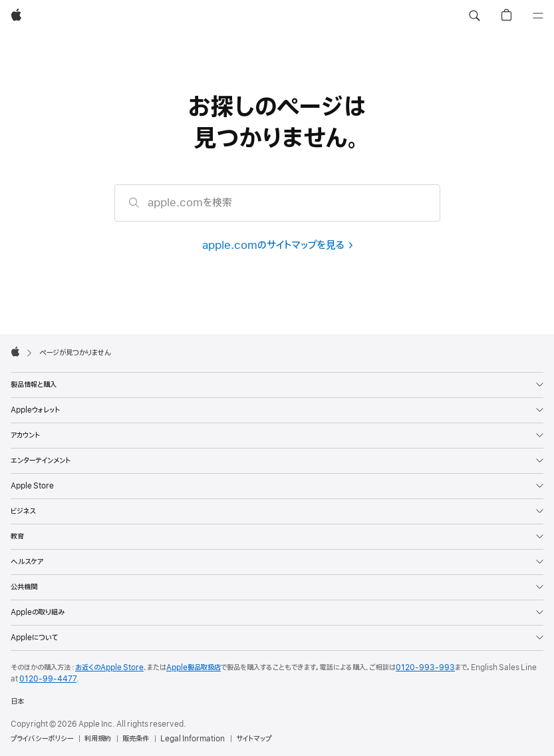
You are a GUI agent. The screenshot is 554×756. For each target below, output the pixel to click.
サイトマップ (254, 739)
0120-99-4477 (48, 679)
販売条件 (136, 739)
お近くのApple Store (109, 667)
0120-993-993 (425, 667)
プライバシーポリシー (42, 739)
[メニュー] (538, 16)
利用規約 (98, 739)
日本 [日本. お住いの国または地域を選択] (17, 701)
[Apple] (16, 16)
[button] (474, 16)
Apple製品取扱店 (194, 667)
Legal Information (193, 739)
